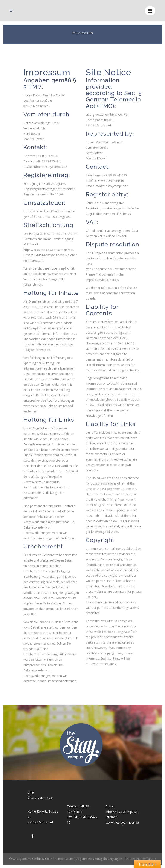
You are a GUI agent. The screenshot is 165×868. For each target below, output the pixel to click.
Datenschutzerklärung (141, 859)
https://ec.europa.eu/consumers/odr (48, 250)
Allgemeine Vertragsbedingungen (99, 859)
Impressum (65, 859)
